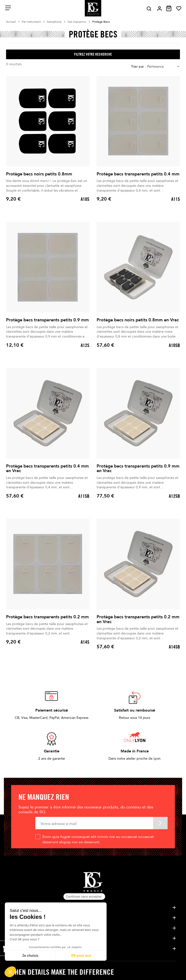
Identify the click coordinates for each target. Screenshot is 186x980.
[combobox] (164, 67)
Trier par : (138, 67)
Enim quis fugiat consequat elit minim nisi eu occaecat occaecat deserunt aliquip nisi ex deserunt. (98, 839)
